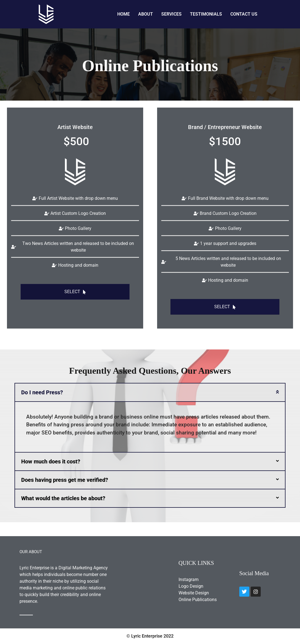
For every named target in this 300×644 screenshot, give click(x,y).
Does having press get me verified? (65, 480)
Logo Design (191, 586)
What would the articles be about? (63, 498)
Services (171, 14)
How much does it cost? (51, 461)
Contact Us (244, 14)
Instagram (189, 579)
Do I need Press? (42, 392)
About (146, 14)
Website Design (194, 593)
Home (124, 14)
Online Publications (198, 600)
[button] (150, 392)
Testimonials (206, 14)
